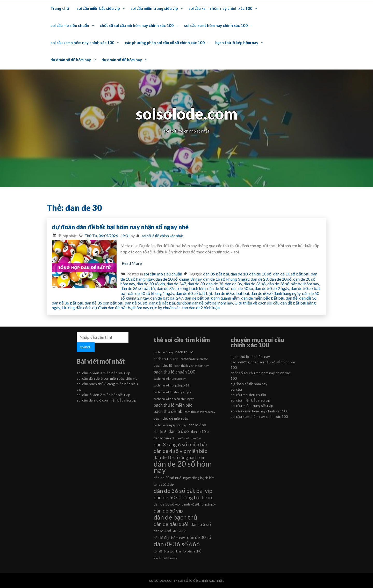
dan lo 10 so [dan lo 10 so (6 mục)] (201, 431)
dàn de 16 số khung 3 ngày (226, 279)
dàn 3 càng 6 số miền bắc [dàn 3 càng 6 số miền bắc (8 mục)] (181, 444)
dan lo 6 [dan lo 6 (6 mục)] (160, 431)
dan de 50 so (242, 288)
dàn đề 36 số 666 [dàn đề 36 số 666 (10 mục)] (177, 544)
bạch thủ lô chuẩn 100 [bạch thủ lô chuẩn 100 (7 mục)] (174, 372)
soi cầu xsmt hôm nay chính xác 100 (216, 25)
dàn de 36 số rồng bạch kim (181, 288)
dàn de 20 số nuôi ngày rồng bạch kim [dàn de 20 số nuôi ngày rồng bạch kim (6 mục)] (184, 478)
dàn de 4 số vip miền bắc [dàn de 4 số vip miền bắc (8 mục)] (180, 451)
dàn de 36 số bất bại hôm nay (293, 284)
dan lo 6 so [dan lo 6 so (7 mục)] (179, 431)
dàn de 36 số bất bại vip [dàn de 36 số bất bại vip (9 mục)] (183, 491)
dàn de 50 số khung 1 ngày (151, 293)
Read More (132, 263)
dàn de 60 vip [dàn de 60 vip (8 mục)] (168, 511)
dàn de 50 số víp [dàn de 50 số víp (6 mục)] (167, 504)
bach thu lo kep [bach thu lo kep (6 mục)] (166, 359)
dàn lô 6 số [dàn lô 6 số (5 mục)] (180, 531)
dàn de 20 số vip (151, 284)
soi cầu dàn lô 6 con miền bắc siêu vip (106, 400)
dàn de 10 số (260, 274)
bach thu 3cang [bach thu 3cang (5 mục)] (163, 352)
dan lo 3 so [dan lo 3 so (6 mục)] (197, 425)
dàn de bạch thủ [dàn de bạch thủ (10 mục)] (175, 517)
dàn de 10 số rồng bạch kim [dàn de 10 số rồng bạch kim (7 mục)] (180, 457)
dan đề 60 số (136, 303)
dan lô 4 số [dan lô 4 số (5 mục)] (182, 438)
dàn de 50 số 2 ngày (272, 288)
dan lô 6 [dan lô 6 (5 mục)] (196, 438)
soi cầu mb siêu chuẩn (70, 25)
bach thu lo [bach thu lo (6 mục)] (184, 352)
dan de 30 (196, 284)
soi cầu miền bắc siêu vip (98, 8)
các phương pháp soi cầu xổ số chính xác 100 (165, 43)
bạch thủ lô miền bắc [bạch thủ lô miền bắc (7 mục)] (173, 405)
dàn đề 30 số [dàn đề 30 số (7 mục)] (199, 537)
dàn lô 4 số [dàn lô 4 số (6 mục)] (162, 531)
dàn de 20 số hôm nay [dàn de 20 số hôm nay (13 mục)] (183, 467)
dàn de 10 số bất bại (291, 274)
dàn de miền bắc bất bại (263, 298)
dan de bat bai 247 (167, 298)
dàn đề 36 (308, 298)
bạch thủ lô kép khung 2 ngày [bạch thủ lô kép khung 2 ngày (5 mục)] (172, 392)
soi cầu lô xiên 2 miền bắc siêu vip (103, 395)
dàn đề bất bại (162, 303)
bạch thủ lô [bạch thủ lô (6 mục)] (163, 365)
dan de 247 (176, 284)
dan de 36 (215, 284)
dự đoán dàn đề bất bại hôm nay (205, 303)
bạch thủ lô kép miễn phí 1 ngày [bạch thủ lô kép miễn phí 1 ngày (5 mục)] (174, 399)
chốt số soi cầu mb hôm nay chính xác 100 (137, 25)
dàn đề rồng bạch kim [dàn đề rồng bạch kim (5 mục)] (167, 551)
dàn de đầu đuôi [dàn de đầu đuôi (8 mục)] (171, 524)
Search (86, 347)
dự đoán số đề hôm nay (71, 60)
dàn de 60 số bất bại (194, 293)
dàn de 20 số (281, 279)
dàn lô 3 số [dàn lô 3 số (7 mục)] (201, 524)
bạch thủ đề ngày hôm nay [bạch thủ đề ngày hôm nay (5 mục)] (170, 425)
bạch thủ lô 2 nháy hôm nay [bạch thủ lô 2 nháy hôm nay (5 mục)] (191, 366)
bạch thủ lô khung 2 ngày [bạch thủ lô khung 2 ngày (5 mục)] (170, 379)
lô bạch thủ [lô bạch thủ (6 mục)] (192, 551)
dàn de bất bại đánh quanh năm (212, 298)
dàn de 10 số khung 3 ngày (178, 279)
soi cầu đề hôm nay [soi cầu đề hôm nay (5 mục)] (165, 558)
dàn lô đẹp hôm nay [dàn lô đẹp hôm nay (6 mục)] (169, 538)
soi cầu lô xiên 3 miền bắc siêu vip (103, 373)
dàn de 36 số (255, 284)
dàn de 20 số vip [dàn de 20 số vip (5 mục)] (164, 484)
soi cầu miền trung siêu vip (154, 8)
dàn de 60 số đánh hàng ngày (275, 293)
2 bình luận (210, 307)
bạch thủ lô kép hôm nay (237, 43)
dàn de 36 (233, 284)
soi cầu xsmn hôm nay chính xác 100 (220, 8)
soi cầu (236, 389)
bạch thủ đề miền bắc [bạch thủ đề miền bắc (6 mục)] (171, 418)
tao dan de (191, 307)
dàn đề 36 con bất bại (104, 303)
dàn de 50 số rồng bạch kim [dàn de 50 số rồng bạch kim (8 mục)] (184, 497)
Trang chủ (60, 8)
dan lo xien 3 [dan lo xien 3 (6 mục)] (164, 438)
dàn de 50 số (218, 288)
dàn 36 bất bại (216, 274)
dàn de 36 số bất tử (138, 288)
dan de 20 (259, 279)
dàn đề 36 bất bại (67, 303)
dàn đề (292, 298)
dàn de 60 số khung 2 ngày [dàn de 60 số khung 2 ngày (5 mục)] (199, 504)
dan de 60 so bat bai (231, 293)
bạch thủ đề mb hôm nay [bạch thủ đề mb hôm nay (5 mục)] (200, 412)
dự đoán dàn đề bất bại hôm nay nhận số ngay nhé (120, 227)
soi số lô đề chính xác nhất (163, 236)
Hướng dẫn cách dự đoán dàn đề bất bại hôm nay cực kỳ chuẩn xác (121, 307)
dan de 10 (239, 274)
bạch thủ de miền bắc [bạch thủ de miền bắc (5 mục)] (194, 359)
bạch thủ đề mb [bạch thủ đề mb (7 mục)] (168, 411)
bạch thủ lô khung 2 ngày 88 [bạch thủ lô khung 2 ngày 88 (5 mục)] (171, 385)
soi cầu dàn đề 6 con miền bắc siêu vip (107, 378)
